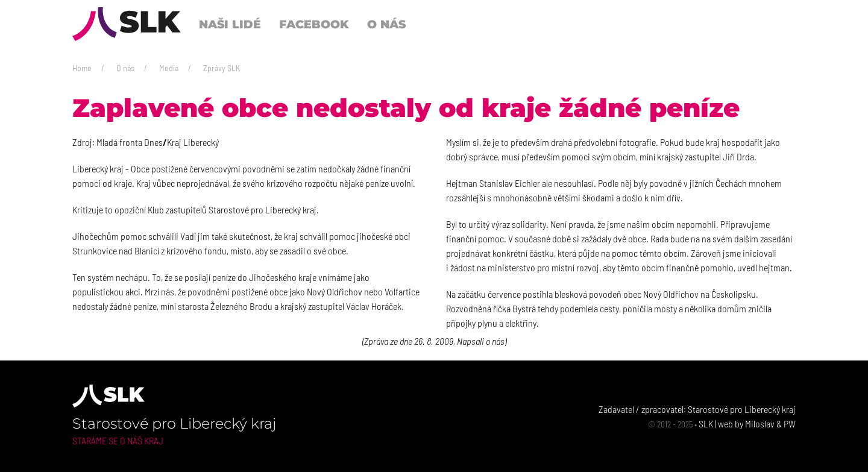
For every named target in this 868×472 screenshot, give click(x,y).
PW (790, 423)
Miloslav (760, 423)
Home (82, 68)
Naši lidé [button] (230, 24)
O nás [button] (386, 24)
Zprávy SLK (222, 68)
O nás (125, 68)
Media (169, 68)
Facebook (314, 24)
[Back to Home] (127, 24)
